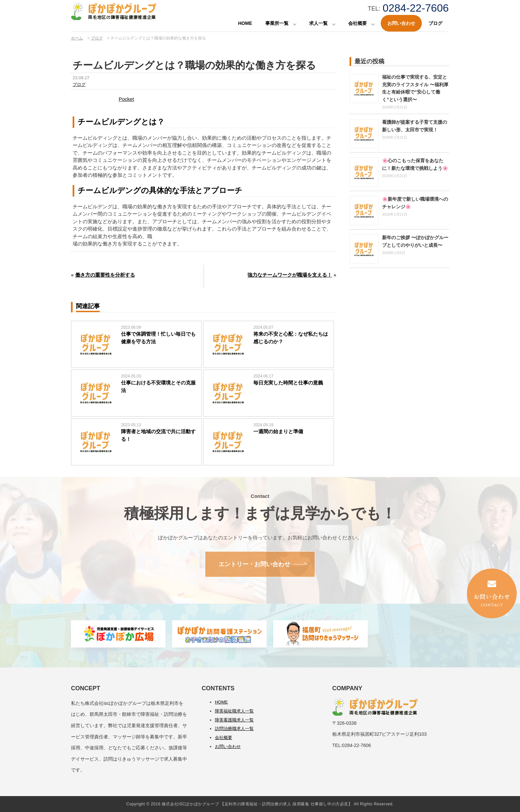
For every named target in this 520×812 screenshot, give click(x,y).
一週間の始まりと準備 (278, 431)
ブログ (435, 23)
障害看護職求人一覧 (234, 720)
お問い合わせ (401, 23)
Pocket (126, 99)
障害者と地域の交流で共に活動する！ (158, 435)
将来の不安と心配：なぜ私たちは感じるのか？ (291, 338)
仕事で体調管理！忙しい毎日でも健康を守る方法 (158, 338)
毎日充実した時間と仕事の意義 (288, 383)
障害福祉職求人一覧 (234, 711)
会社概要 (357, 23)
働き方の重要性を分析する (105, 275)
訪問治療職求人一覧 (234, 729)
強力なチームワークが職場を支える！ (290, 275)
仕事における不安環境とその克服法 (158, 386)
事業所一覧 (277, 23)
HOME (245, 23)
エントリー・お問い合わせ (254, 564)
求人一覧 (318, 23)
